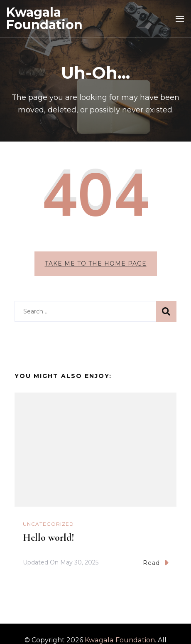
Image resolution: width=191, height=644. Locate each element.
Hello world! (49, 538)
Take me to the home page (96, 264)
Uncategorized (48, 524)
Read (156, 563)
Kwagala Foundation (44, 19)
